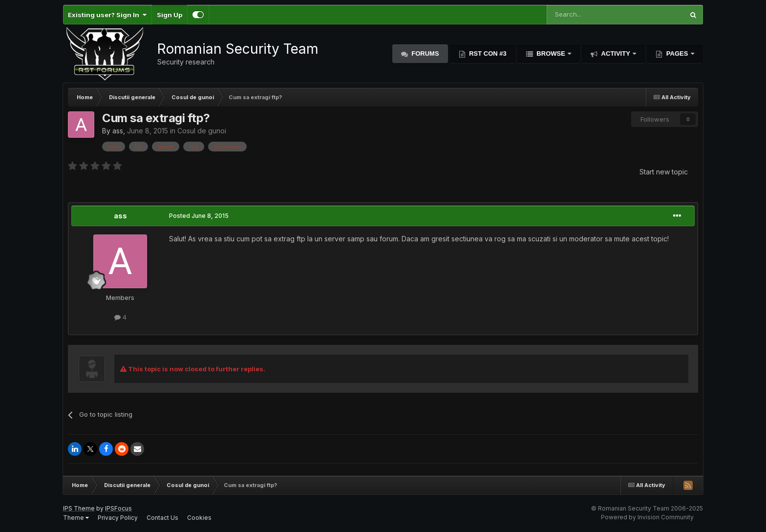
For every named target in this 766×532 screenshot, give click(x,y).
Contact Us (162, 518)
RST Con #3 (487, 53)
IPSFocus (118, 508)
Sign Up (170, 15)
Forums (425, 53)
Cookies (199, 518)
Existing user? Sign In (107, 15)
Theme (76, 518)
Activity (616, 53)
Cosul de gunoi (202, 131)
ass (118, 131)
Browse (551, 53)
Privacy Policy (118, 518)
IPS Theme (79, 508)
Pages (677, 53)
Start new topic (664, 172)
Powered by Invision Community (647, 517)
